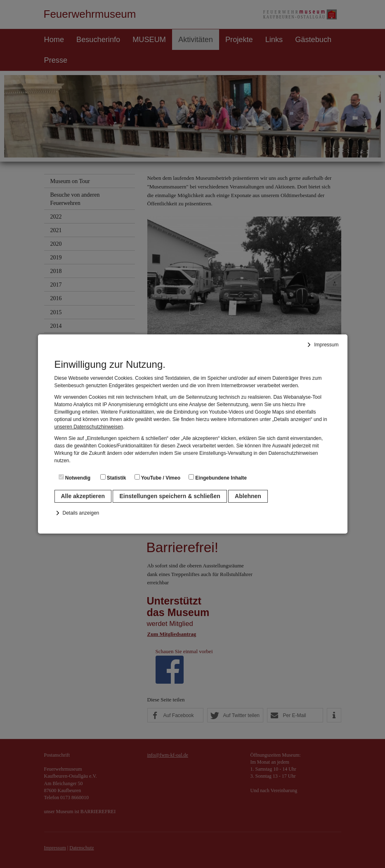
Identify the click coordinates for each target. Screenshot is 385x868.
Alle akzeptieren (83, 496)
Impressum (326, 345)
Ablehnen (248, 496)
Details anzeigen (81, 513)
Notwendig (75, 478)
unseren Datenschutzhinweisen (89, 427)
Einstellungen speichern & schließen (170, 496)
